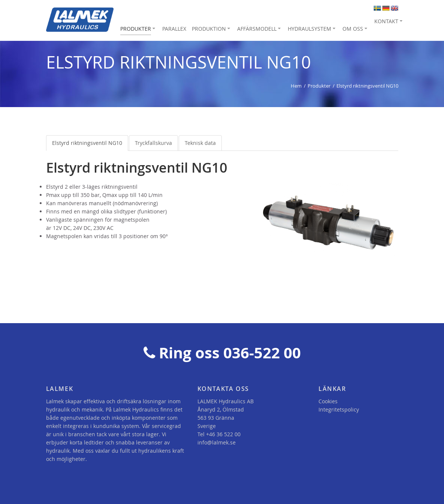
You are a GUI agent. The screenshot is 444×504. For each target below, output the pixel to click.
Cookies (328, 401)
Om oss (353, 29)
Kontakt (386, 21)
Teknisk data (200, 143)
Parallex (174, 29)
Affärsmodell (257, 29)
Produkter (136, 29)
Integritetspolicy (339, 409)
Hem (296, 86)
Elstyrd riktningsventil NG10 (87, 143)
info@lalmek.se (217, 442)
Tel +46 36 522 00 (219, 434)
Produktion (209, 29)
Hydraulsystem (309, 29)
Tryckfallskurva (153, 143)
